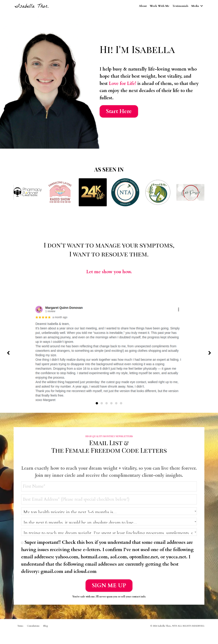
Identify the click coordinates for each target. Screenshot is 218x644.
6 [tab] (121, 404)
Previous (8, 353)
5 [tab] (116, 404)
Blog (45, 627)
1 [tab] (97, 404)
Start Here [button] (119, 112)
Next (210, 353)
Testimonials (180, 6)
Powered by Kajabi (195, 636)
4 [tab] (111, 404)
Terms (20, 627)
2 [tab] (102, 404)
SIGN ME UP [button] (109, 587)
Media (197, 6)
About (142, 6)
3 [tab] (107, 404)
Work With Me (159, 6)
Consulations (33, 627)
